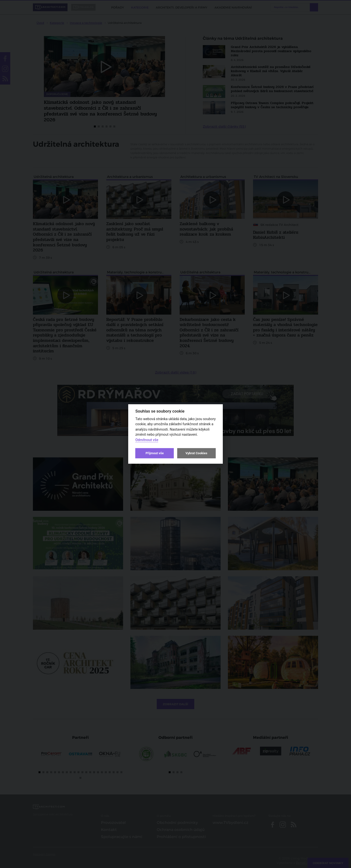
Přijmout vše (155, 453)
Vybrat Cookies (196, 453)
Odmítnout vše (147, 440)
